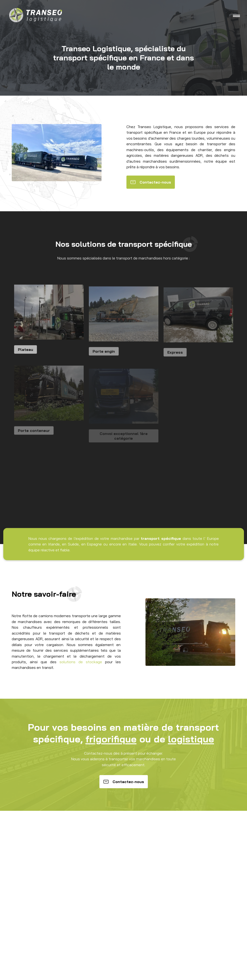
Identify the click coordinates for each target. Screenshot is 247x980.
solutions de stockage (81, 662)
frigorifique (111, 739)
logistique (191, 739)
